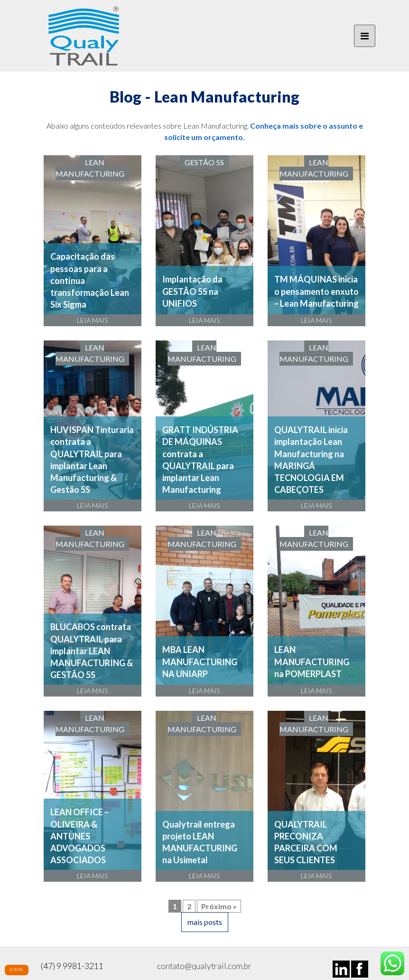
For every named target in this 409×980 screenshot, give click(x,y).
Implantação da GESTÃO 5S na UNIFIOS (192, 291)
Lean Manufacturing (90, 168)
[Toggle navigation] (365, 36)
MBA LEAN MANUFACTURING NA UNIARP (200, 661)
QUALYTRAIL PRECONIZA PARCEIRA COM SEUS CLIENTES (306, 842)
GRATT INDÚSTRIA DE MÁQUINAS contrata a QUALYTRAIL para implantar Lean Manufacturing (200, 460)
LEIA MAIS (93, 320)
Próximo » (219, 906)
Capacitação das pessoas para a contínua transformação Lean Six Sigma (90, 280)
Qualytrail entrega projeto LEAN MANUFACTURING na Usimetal (200, 842)
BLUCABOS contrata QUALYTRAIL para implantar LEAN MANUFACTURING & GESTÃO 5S (92, 651)
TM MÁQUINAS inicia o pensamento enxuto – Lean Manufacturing (316, 291)
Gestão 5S (204, 162)
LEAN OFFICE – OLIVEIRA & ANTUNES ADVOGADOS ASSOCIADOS (79, 836)
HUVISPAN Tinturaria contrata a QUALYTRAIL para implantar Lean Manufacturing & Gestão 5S (92, 460)
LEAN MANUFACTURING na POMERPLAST (312, 661)
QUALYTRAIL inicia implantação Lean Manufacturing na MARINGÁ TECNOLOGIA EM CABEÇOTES (311, 460)
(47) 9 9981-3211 (72, 966)
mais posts (205, 922)
